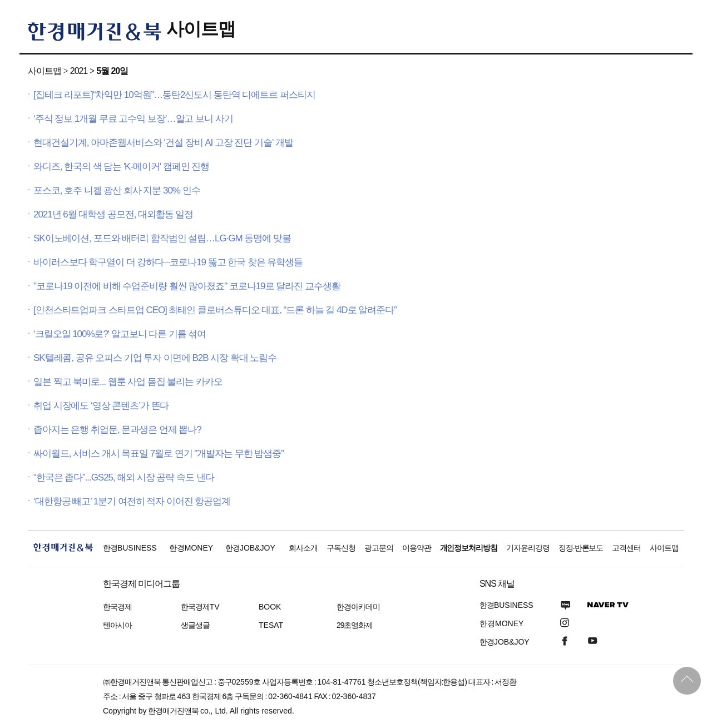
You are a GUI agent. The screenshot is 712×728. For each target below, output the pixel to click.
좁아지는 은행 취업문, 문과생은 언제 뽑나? (117, 430)
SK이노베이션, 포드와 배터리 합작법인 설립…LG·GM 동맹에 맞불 (162, 238)
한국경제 (117, 607)
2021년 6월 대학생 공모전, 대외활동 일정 (113, 214)
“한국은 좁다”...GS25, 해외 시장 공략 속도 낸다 (123, 477)
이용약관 (417, 548)
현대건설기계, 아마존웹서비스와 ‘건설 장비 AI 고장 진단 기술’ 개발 (163, 143)
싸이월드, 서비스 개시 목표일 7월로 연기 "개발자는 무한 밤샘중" (159, 454)
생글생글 (195, 625)
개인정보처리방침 (469, 548)
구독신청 (341, 548)
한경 (130, 548)
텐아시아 (117, 625)
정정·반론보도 (581, 548)
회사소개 (303, 548)
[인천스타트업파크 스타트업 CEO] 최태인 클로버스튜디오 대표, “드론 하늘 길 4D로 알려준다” (215, 310)
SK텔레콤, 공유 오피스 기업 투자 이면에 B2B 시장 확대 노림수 (155, 358)
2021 (79, 71)
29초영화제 (355, 625)
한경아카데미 (358, 607)
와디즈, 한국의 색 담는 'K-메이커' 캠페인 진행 (121, 167)
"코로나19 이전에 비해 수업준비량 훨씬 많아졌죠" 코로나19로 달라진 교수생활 (187, 286)
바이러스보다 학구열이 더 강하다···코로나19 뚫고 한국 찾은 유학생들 (168, 262)
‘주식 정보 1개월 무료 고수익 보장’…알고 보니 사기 (133, 119)
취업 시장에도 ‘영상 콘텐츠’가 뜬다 (101, 406)
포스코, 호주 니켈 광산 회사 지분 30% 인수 (117, 190)
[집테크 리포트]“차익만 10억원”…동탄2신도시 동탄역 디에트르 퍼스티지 (174, 95)
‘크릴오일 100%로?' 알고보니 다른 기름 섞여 (120, 334)
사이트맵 (201, 29)
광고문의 (379, 548)
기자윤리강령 (528, 548)
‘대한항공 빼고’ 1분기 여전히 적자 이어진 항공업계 (132, 501)
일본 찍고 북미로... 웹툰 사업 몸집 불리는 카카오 (128, 382)
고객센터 (626, 548)
